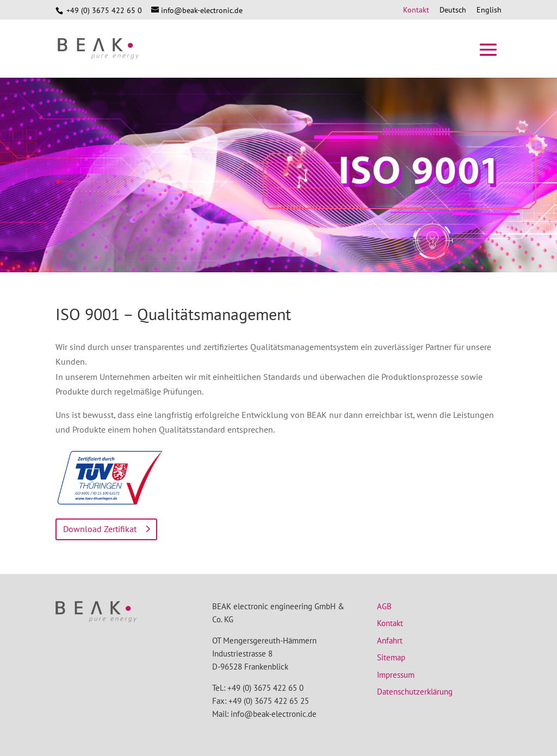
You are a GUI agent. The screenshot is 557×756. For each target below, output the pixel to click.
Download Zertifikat (100, 529)
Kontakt (416, 10)
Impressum (396, 675)
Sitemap (391, 657)
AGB (384, 606)
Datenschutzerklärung (415, 692)
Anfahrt (390, 641)
